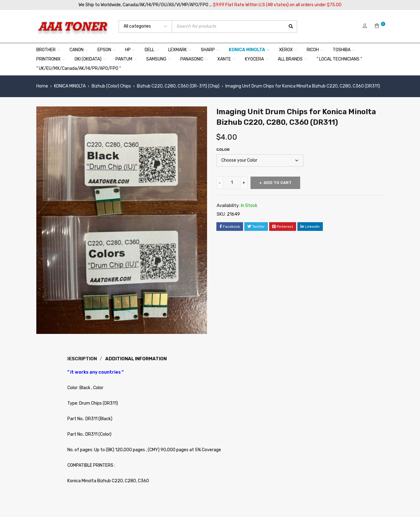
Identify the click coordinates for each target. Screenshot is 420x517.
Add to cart (279, 183)
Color (223, 150)
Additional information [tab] (138, 359)
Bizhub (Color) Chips (111, 86)
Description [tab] (82, 359)
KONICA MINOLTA (70, 86)
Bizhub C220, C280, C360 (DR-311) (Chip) (178, 86)
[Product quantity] (232, 183)
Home (42, 86)
